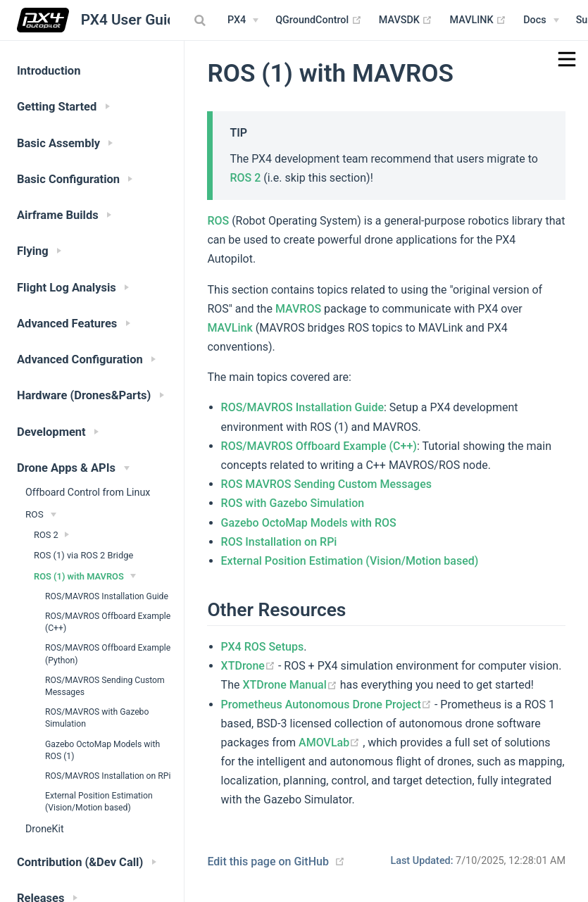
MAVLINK (478, 20)
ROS (218, 221)
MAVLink (230, 328)
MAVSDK (406, 20)
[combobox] (201, 20)
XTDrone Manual (291, 685)
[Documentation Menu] (541, 20)
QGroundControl (319, 20)
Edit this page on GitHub (268, 862)
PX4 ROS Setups (263, 647)
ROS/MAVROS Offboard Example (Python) (108, 654)
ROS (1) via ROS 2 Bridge (83, 555)
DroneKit (45, 829)
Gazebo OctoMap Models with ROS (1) (102, 750)
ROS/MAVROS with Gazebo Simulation (97, 718)
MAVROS (298, 309)
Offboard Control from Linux (88, 492)
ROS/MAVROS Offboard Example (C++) (108, 622)
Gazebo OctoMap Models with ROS (309, 523)
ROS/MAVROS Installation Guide (107, 596)
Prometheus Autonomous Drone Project (328, 704)
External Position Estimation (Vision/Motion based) (99, 802)
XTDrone (250, 666)
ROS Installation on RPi (279, 542)
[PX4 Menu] (243, 20)
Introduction (49, 71)
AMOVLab (331, 743)
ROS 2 (245, 178)
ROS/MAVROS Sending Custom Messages (105, 686)
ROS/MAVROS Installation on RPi (108, 776)
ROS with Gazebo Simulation (293, 503)
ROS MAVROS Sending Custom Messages (326, 484)
